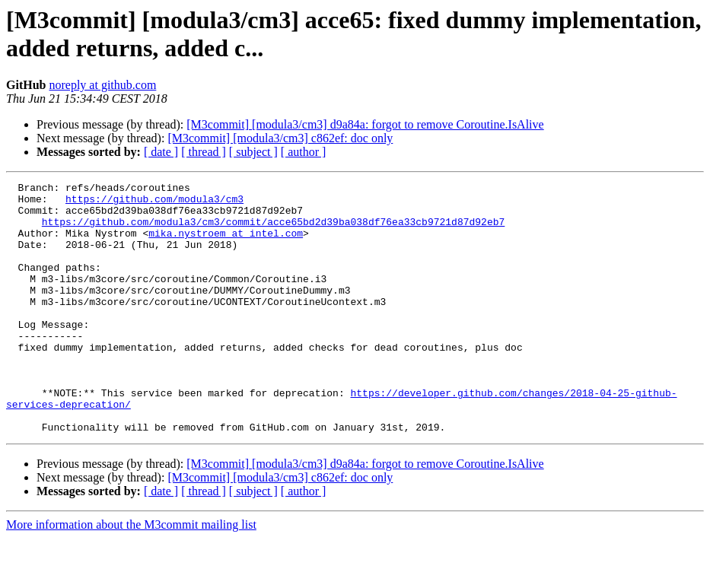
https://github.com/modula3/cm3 (154, 203)
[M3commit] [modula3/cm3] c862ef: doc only (280, 138)
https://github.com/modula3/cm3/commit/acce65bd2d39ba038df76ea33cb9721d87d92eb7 (273, 230)
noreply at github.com (102, 85)
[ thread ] (204, 152)
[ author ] (304, 152)
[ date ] (161, 152)
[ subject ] (253, 152)
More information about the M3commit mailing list (131, 575)
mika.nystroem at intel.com (226, 244)
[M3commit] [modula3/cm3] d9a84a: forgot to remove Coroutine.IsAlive (365, 124)
